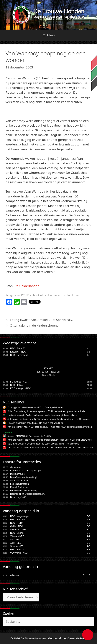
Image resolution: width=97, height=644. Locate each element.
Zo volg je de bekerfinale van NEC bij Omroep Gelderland (36, 407)
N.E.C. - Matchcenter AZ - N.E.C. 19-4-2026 (29, 436)
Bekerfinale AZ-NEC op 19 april (26, 471)
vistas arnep (16, 467)
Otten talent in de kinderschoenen (35, 325)
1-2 (88, 540)
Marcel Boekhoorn (19, 487)
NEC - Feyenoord (19, 355)
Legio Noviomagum (20, 484)
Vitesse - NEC (17, 536)
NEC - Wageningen (20, 516)
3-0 (88, 523)
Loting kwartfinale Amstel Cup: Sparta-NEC (41, 320)
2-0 (88, 553)
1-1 (88, 536)
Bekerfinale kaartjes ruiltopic (24, 477)
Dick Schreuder (18, 474)
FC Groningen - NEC (20, 388)
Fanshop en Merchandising (24, 491)
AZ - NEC (48, 368)
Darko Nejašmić (18, 497)
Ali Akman (15, 575)
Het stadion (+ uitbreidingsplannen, (27, 494)
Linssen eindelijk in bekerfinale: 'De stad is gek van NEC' (35, 423)
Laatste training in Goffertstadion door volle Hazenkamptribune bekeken (43, 415)
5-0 (88, 516)
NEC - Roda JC (18, 348)
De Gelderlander (27, 286)
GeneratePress (77, 638)
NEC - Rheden (17, 520)
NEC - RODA (17, 523)
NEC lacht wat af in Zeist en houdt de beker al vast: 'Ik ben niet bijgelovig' (43, 444)
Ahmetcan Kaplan (19, 481)
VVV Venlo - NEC (19, 553)
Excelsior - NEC (18, 352)
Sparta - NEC (17, 546)
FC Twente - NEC (19, 382)
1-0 (88, 530)
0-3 (88, 526)
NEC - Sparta (17, 533)
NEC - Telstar (17, 385)
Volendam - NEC (18, 530)
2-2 (88, 533)
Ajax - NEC (16, 543)
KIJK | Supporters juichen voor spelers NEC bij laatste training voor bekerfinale (46, 411)
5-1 (88, 520)
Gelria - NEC (17, 526)
